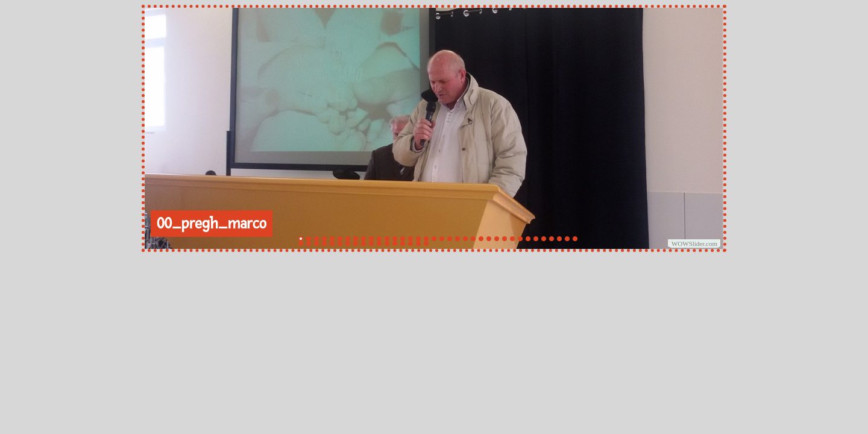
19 (442, 239)
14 (403, 239)
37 (301, 244)
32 (544, 239)
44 (356, 244)
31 (536, 239)
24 (481, 239)
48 (387, 244)
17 (426, 239)
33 (552, 239)
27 (505, 239)
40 (324, 244)
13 (395, 239)
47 (379, 244)
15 (410, 239)
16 (418, 239)
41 (332, 244)
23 (473, 239)
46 (371, 244)
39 (316, 244)
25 (489, 239)
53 (426, 244)
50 (403, 244)
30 (528, 239)
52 (418, 244)
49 (395, 244)
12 (387, 239)
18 (434, 239)
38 (309, 244)
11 (379, 239)
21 (458, 239)
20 (450, 239)
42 (340, 244)
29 (520, 239)
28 (512, 239)
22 (465, 239)
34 (559, 239)
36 (575, 239)
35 (567, 239)
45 (363, 244)
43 (348, 244)
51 (410, 244)
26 (497, 239)
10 (371, 239)
